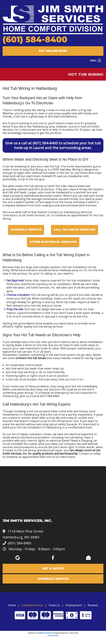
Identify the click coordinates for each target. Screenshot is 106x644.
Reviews (93, 605)
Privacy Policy (53, 636)
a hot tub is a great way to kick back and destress (45, 116)
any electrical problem (35, 437)
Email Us (54, 605)
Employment (74, 605)
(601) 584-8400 (35, 39)
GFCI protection (44, 189)
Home (12, 605)
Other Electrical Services (53, 242)
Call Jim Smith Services (75, 230)
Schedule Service (26, 230)
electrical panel (59, 441)
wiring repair (94, 358)
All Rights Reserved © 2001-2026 (65, 633)
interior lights (36, 441)
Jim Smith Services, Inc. (41, 288)
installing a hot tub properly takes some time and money (51, 411)
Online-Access (45, 633)
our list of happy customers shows (29, 434)
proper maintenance (80, 348)
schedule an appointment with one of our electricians (41, 457)
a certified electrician (79, 427)
